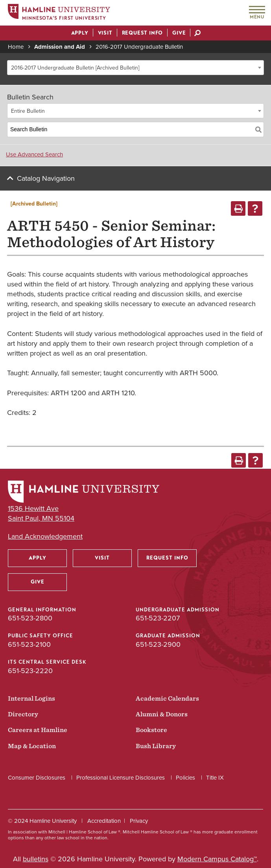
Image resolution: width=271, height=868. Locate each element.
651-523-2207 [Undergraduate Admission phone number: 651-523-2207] (158, 618)
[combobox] (135, 68)
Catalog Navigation (46, 178)
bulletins (36, 859)
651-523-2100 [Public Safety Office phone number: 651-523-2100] (29, 644)
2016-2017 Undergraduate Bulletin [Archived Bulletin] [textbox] (75, 68)
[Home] (59, 13)
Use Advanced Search (34, 154)
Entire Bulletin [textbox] (28, 111)
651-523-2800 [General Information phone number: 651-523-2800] (30, 618)
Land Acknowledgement (45, 537)
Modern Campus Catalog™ (217, 859)
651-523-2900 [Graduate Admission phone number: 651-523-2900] (158, 644)
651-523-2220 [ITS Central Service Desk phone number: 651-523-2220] (30, 671)
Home (16, 47)
